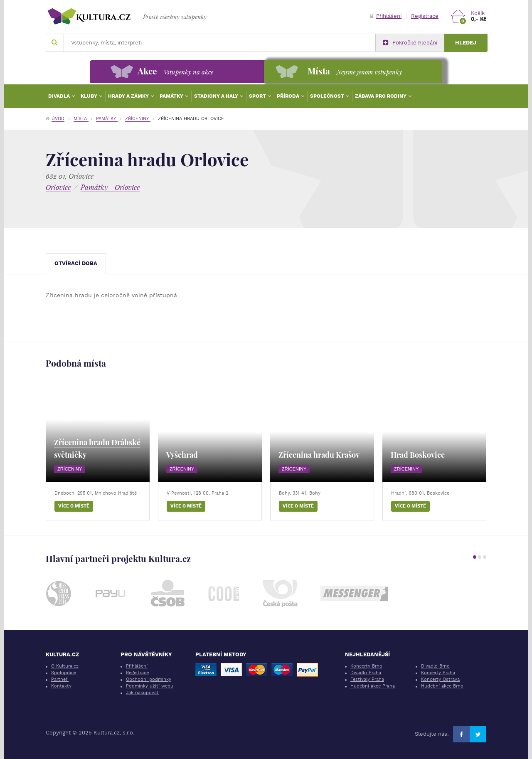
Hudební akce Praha (373, 686)
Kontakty (61, 686)
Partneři (60, 679)
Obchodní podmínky (149, 679)
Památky (172, 96)
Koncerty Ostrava (440, 679)
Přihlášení (386, 16)
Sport (258, 96)
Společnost (328, 96)
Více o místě (74, 506)
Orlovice (58, 187)
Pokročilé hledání (410, 43)
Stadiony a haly (217, 96)
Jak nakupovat (142, 693)
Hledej (466, 43)
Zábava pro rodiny (381, 96)
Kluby (90, 96)
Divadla (60, 96)
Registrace (425, 16)
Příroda (289, 96)
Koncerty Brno (366, 666)
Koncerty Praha (438, 673)
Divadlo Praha (366, 673)
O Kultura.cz (65, 666)
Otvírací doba (76, 263)
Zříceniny (138, 119)
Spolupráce (64, 673)
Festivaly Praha (367, 679)
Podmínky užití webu (150, 686)
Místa (81, 119)
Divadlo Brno (435, 666)
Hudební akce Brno (442, 686)
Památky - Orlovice (110, 187)
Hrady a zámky (129, 96)
